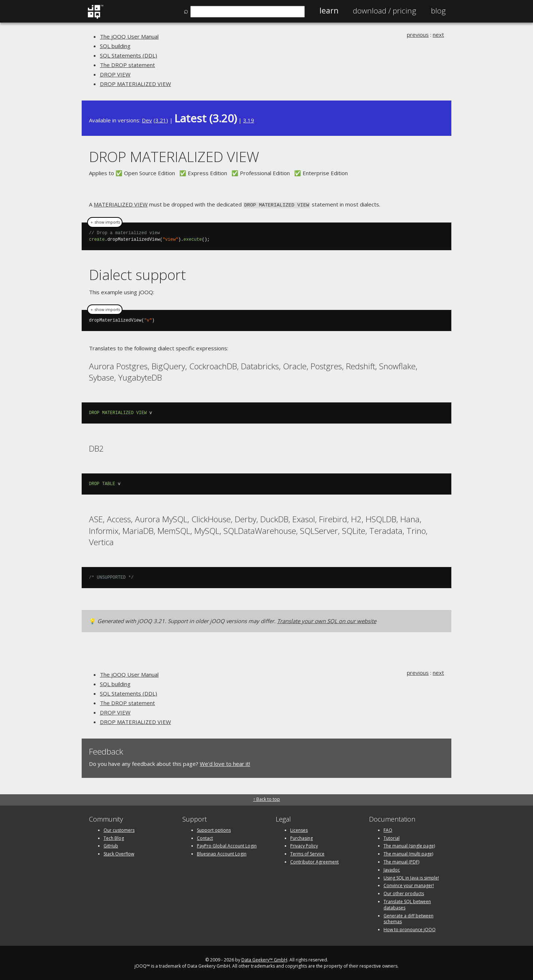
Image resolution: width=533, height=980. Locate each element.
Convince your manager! (409, 885)
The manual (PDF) (401, 861)
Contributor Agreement (314, 861)
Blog (438, 11)
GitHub (111, 845)
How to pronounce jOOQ (410, 929)
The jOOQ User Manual (129, 36)
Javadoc (392, 869)
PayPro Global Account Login (227, 845)
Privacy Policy (304, 845)
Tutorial (392, 837)
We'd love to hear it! (225, 763)
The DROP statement (127, 65)
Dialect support (137, 274)
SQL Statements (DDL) (129, 55)
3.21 (161, 120)
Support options (214, 829)
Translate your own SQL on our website (327, 620)
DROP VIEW (115, 74)
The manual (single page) (409, 845)
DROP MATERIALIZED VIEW (135, 84)
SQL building (115, 46)
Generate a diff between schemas (408, 918)
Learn (329, 11)
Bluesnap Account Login (222, 853)
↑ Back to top (266, 798)
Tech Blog (114, 837)
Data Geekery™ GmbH (264, 959)
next (438, 35)
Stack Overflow (119, 853)
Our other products (404, 893)
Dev (147, 120)
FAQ (388, 829)
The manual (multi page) (408, 853)
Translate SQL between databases (407, 904)
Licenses (299, 829)
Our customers (119, 829)
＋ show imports (105, 222)
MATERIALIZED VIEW (121, 204)
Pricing (385, 11)
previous (418, 35)
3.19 (249, 120)
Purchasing (301, 837)
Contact (205, 837)
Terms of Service (307, 853)
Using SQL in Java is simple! (411, 877)
